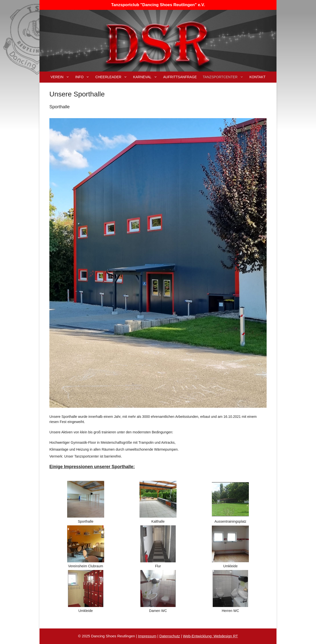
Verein (61, 77)
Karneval (147, 77)
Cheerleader (113, 77)
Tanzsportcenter (225, 77)
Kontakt (257, 77)
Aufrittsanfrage (180, 77)
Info (84, 77)
